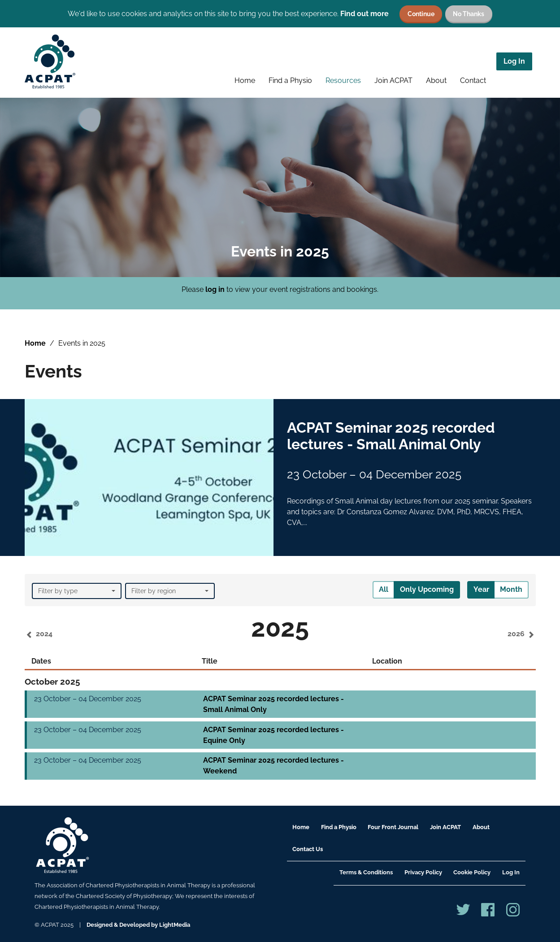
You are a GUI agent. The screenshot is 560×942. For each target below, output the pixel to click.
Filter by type (77, 591)
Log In (514, 61)
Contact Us (308, 849)
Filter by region (170, 591)
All (384, 589)
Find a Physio (290, 80)
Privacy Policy (423, 872)
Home (245, 80)
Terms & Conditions (366, 872)
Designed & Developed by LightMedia (138, 925)
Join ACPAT (393, 80)
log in (215, 289)
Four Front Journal (393, 827)
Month (511, 589)
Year (481, 589)
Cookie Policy (472, 872)
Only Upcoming (427, 589)
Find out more (365, 14)
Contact (473, 80)
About (436, 80)
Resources (343, 80)
